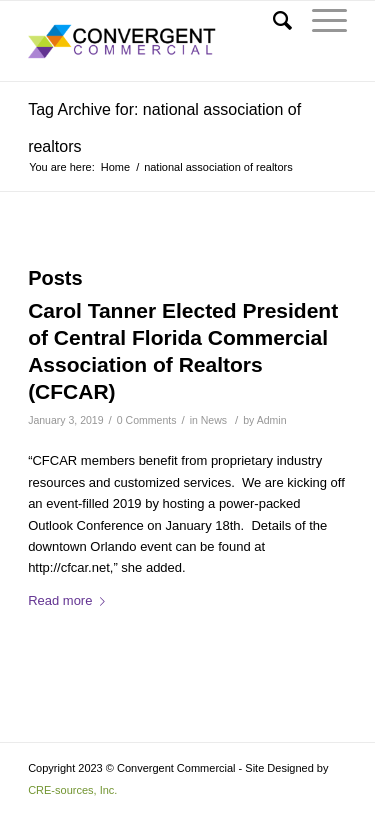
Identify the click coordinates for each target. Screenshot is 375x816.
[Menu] (319, 21)
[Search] (272, 21)
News (214, 420)
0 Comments (147, 420)
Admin (272, 420)
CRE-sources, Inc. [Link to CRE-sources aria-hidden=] (72, 790)
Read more (70, 600)
